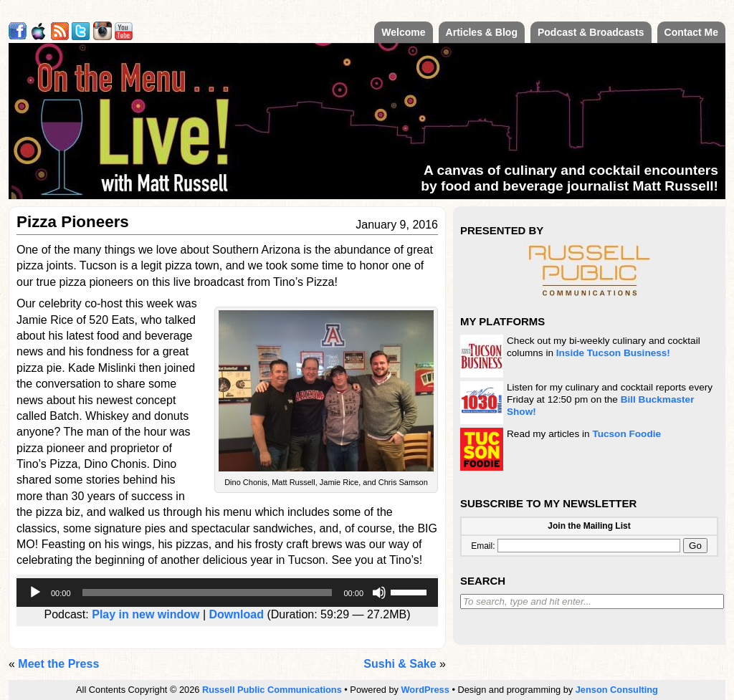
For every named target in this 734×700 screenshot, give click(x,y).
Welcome (403, 32)
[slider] (208, 593)
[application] (227, 593)
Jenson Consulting (617, 690)
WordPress (425, 690)
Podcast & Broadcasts (591, 32)
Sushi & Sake (400, 664)
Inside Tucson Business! (613, 353)
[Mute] (379, 593)
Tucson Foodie (626, 434)
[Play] (35, 593)
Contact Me (691, 32)
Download (237, 614)
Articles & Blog (482, 32)
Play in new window (146, 614)
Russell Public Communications (272, 690)
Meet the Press (58, 664)
